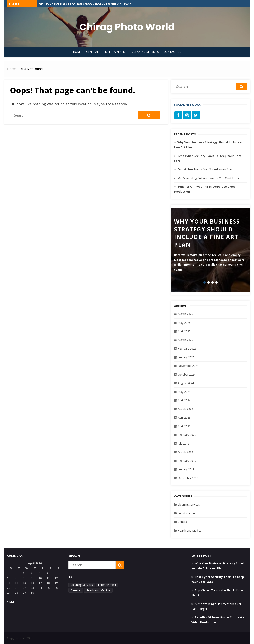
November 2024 (188, 366)
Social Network (187, 104)
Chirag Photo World (127, 27)
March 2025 (185, 340)
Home (77, 52)
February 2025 (187, 348)
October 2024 (187, 374)
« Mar (11, 601)
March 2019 (185, 452)
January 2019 (186, 469)
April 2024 (184, 400)
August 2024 (186, 383)
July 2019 (184, 444)
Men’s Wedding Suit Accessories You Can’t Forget (209, 178)
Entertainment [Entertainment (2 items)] (107, 585)
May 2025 (184, 323)
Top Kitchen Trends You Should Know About (206, 169)
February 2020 (187, 435)
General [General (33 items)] (76, 590)
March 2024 (185, 409)
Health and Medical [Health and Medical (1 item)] (98, 590)
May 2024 (184, 392)
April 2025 (184, 331)
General (92, 52)
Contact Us (172, 52)
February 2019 (187, 461)
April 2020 (184, 426)
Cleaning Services (145, 52)
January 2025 (186, 357)
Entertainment (115, 52)
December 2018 (188, 478)
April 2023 (184, 418)
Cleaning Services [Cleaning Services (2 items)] (82, 585)
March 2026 (185, 314)
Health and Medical (190, 530)
